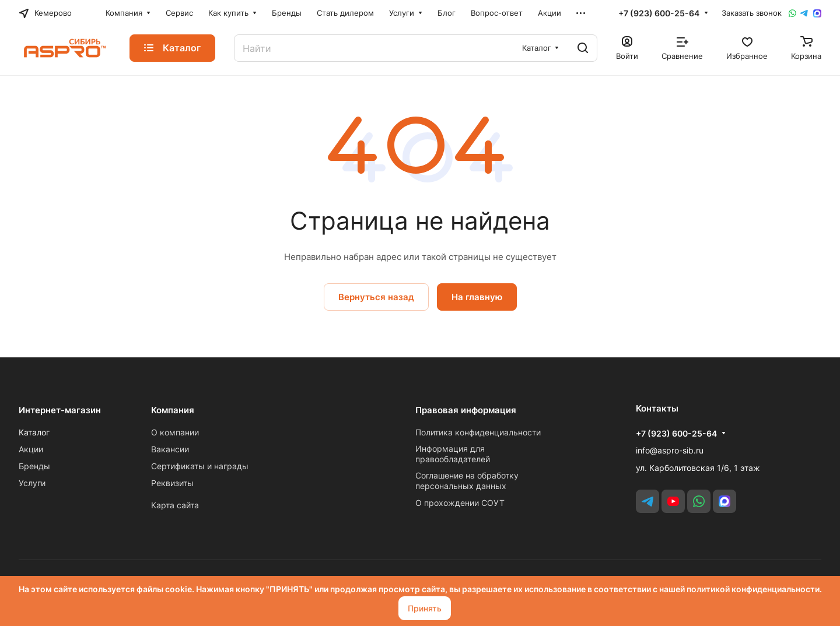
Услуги (32, 483)
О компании (175, 432)
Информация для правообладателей (453, 454)
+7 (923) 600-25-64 (659, 13)
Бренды (34, 466)
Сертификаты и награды (200, 466)
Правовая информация (466, 410)
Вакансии (170, 449)
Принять (425, 608)
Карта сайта (175, 505)
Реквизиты (172, 483)
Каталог (34, 432)
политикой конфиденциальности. (754, 589)
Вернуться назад (376, 297)
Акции (31, 449)
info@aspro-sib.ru (670, 450)
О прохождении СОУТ (460, 503)
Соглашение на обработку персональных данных (467, 481)
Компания (173, 410)
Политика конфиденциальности (478, 432)
